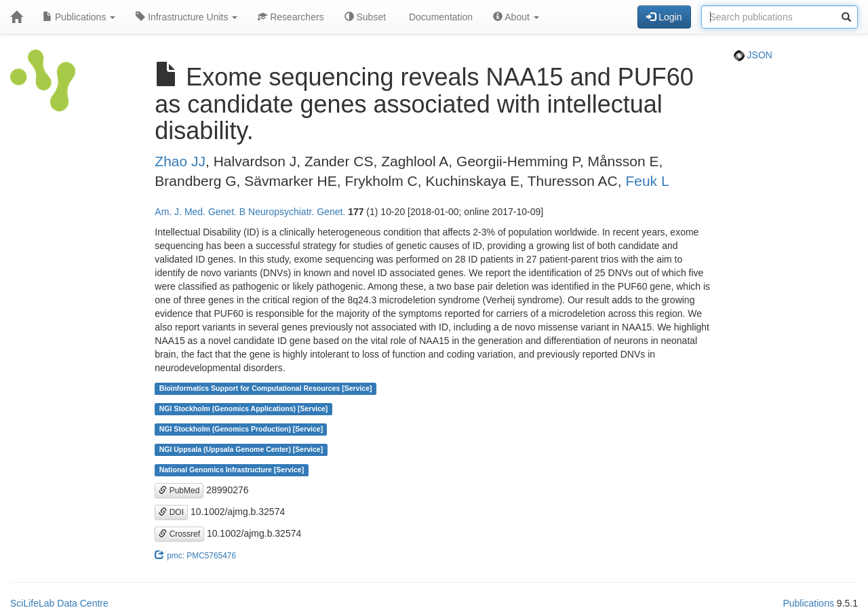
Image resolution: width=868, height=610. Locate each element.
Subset (365, 17)
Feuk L (647, 181)
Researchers (291, 17)
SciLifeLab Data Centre (59, 603)
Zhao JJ (180, 161)
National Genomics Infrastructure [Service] (232, 470)
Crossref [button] (179, 534)
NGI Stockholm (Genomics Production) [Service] (241, 430)
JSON (753, 55)
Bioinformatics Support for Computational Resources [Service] (266, 389)
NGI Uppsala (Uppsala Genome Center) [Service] (241, 450)
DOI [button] (171, 512)
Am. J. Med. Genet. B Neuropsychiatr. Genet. (250, 212)
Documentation (439, 17)
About (516, 17)
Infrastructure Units (186, 17)
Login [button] (664, 17)
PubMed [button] (179, 491)
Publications (79, 17)
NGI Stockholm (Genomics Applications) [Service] (244, 409)
